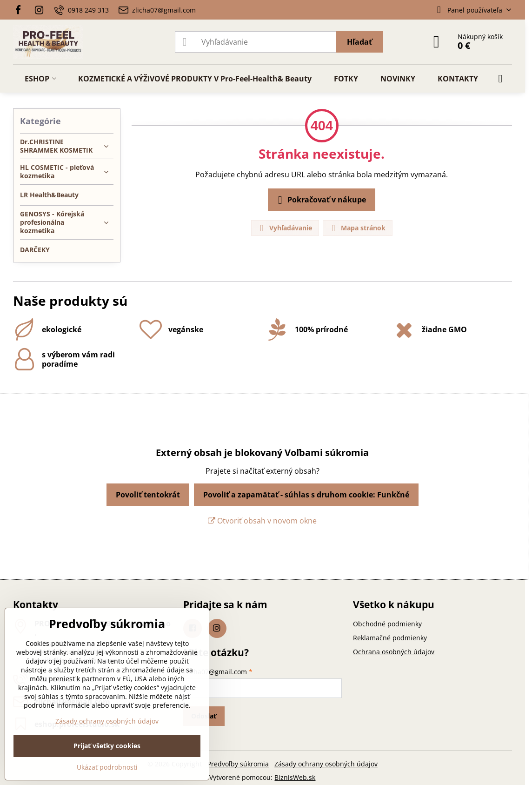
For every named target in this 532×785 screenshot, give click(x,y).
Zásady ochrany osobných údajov (326, 764)
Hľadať (359, 42)
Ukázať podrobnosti (107, 767)
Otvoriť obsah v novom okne (262, 521)
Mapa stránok (357, 228)
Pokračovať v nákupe (320, 200)
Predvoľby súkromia (238, 764)
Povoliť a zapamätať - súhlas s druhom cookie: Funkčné (306, 495)
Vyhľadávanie (285, 228)
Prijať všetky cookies (107, 746)
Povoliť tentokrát (148, 495)
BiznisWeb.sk (295, 777)
